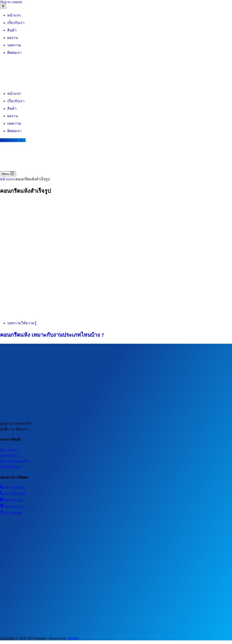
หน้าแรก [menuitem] (14, 15)
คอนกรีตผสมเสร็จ (14, 461)
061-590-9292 (13, 494)
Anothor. (73, 638)
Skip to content (11, 2)
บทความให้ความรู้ (22, 323)
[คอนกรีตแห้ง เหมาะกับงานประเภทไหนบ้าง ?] (87, 314)
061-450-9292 (13, 488)
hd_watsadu (11, 513)
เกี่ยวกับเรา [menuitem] (16, 23)
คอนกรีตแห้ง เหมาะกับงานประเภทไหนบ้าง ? (52, 335)
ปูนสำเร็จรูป (9, 456)
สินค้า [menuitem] (12, 30)
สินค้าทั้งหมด (10, 467)
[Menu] (8, 174)
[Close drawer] (3, 6)
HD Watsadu (12, 500)
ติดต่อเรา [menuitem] (14, 53)
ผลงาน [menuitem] (13, 38)
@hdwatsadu (12, 507)
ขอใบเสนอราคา (13, 140)
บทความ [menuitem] (14, 45)
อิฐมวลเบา (8, 450)
